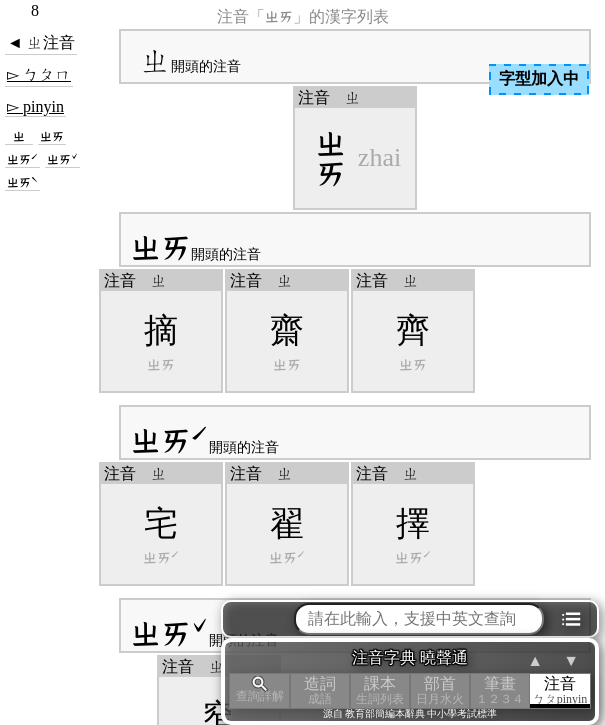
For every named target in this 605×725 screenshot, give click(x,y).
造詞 (320, 690)
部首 (440, 690)
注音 (560, 690)
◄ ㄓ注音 (41, 42)
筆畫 (500, 690)
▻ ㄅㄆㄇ (39, 74)
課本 (380, 690)
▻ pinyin (35, 106)
